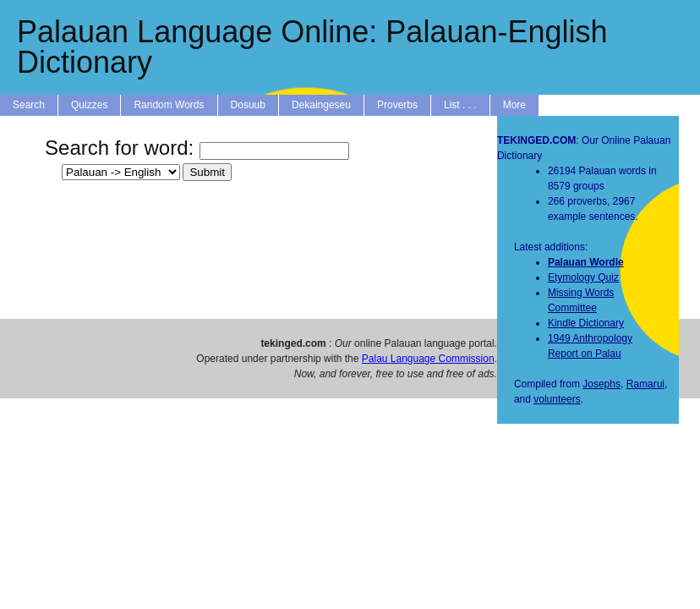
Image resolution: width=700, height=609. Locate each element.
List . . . (460, 105)
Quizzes (89, 105)
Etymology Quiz (583, 277)
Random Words (169, 105)
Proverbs (397, 105)
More (514, 105)
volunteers (557, 399)
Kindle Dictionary (586, 323)
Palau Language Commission (428, 359)
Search (29, 105)
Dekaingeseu (321, 105)
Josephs (602, 384)
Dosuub (248, 105)
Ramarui (645, 384)
